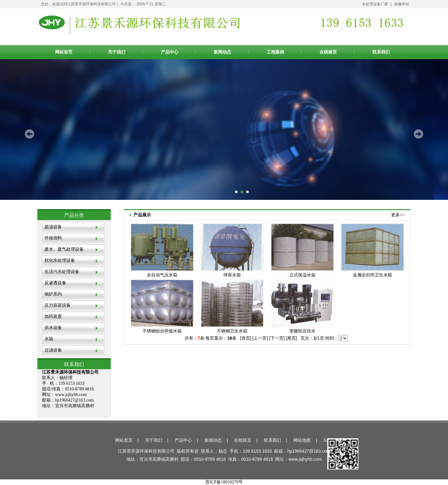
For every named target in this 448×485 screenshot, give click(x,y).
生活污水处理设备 (62, 272)
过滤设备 (53, 350)
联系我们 (381, 52)
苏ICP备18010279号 (224, 482)
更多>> (398, 215)
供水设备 (53, 328)
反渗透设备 (55, 283)
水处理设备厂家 (375, 4)
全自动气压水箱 (162, 275)
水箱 (49, 339)
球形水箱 (232, 275)
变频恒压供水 (302, 331)
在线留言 (328, 52)
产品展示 (142, 214)
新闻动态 (222, 52)
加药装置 (53, 316)
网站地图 (302, 440)
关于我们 (117, 52)
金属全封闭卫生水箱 (372, 275)
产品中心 (170, 52)
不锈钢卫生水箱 (232, 331)
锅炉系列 (53, 294)
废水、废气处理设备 (64, 249)
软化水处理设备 (60, 260)
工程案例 (275, 52)
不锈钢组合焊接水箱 (162, 331)
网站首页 (64, 52)
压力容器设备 (58, 305)
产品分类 (74, 215)
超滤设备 (53, 227)
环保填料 (53, 238)
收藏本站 (402, 4)
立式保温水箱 (302, 275)
